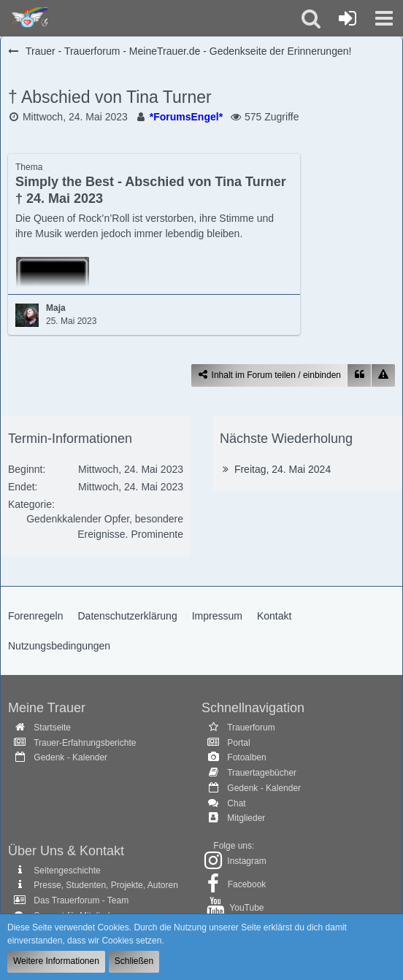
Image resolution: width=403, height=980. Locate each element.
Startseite (52, 728)
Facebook (247, 884)
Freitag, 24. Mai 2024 (283, 469)
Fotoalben (246, 757)
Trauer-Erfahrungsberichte (85, 743)
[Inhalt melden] (383, 375)
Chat (236, 803)
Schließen (134, 961)
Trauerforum (251, 728)
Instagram (246, 861)
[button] (384, 18)
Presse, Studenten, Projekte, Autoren (105, 885)
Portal (238, 743)
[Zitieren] (359, 375)
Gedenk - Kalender (70, 757)
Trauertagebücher (262, 773)
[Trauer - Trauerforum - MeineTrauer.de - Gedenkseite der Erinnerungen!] (27, 18)
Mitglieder (246, 818)
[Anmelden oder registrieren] (348, 18)
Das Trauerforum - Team (81, 900)
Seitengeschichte (67, 871)
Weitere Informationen (56, 961)
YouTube (246, 908)
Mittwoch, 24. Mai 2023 (75, 117)
